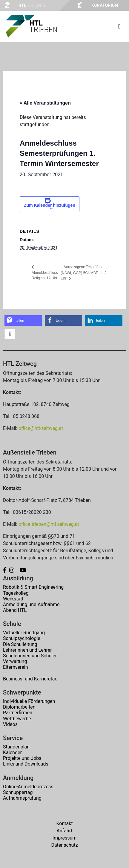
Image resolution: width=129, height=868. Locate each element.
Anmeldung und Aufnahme (31, 604)
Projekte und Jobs (22, 758)
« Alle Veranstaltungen (45, 103)
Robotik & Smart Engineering (33, 587)
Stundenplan (16, 747)
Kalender (12, 752)
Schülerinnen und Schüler (30, 656)
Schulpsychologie (22, 638)
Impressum (65, 838)
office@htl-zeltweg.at (41, 428)
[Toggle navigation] (119, 26)
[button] (23, 320)
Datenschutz (64, 845)
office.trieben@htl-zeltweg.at (49, 524)
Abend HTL (15, 610)
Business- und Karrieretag (30, 679)
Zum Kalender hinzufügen (50, 205)
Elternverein (16, 667)
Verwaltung (15, 661)
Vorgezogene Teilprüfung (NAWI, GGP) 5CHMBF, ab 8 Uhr (84, 273)
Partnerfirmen (18, 713)
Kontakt (64, 824)
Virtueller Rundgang (24, 633)
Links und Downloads (26, 764)
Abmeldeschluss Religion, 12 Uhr (45, 275)
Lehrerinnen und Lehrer (27, 650)
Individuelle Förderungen (29, 701)
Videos (10, 724)
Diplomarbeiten (19, 707)
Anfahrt (64, 831)
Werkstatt (13, 599)
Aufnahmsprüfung (22, 798)
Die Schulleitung (20, 644)
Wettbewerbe (17, 719)
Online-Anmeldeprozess (28, 787)
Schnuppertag (18, 792)
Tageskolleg (16, 593)
